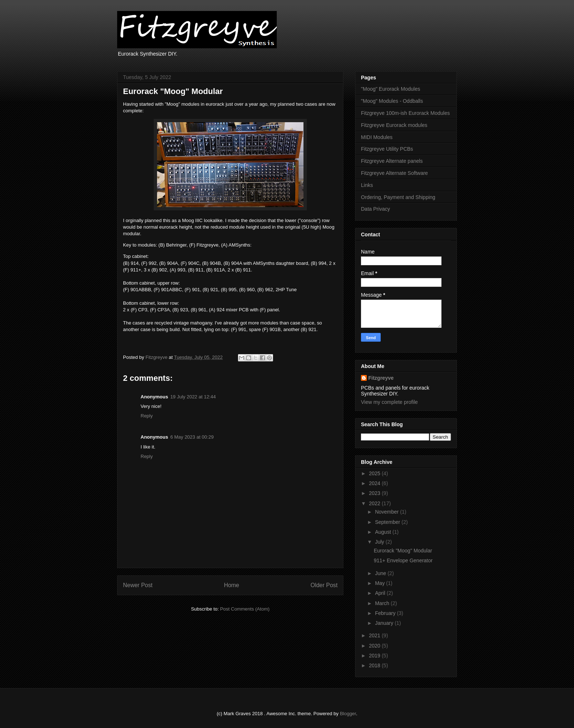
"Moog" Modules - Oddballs (392, 101)
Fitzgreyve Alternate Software (394, 173)
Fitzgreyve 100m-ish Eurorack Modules (405, 113)
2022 (375, 503)
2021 (375, 635)
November (387, 512)
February (386, 613)
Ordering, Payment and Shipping (398, 197)
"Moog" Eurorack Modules (391, 89)
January (385, 623)
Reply (147, 416)
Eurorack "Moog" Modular (403, 551)
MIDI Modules (377, 137)
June (381, 573)
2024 (375, 483)
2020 (375, 646)
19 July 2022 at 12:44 (193, 397)
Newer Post (138, 585)
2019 (375, 656)
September (388, 522)
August (383, 532)
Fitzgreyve (381, 378)
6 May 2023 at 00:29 (192, 437)
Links (367, 185)
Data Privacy (375, 209)
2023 (375, 493)
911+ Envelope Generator (403, 560)
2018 (375, 665)
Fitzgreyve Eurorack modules (394, 125)
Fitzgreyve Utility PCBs (387, 149)
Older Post (324, 585)
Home (232, 585)
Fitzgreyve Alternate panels (392, 161)
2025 (375, 473)
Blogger (348, 714)
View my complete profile (389, 402)
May (380, 583)
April (381, 593)
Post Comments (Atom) (245, 609)
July (380, 542)
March (383, 603)
